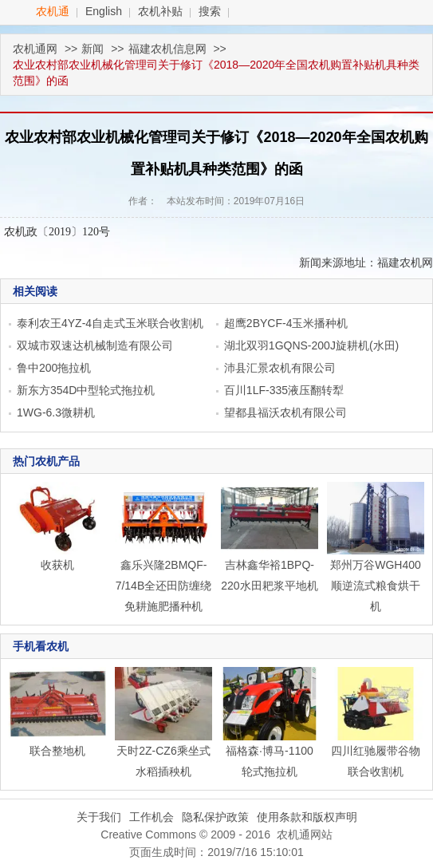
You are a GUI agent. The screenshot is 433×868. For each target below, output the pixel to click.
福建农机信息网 (167, 49)
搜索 (210, 11)
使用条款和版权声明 (307, 817)
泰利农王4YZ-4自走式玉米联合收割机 (110, 323)
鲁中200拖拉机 (54, 368)
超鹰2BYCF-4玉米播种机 (286, 323)
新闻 (93, 49)
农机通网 (35, 49)
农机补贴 (160, 11)
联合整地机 (57, 751)
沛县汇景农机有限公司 (280, 368)
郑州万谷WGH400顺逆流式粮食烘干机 (376, 586)
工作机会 (152, 817)
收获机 (57, 565)
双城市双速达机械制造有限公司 (95, 345)
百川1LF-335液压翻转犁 (284, 390)
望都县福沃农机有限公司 (285, 412)
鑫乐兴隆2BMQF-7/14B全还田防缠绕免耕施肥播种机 (164, 586)
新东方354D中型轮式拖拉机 (86, 390)
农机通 (53, 11)
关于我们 (99, 817)
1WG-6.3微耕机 (56, 412)
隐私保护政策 (215, 817)
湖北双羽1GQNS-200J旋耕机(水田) (311, 345)
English (104, 11)
